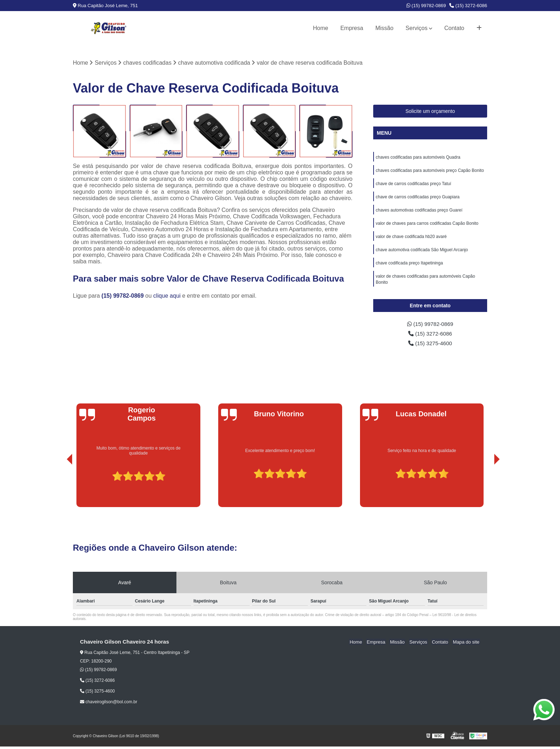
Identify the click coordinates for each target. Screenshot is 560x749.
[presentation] (60, 489)
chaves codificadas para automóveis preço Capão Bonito (430, 171)
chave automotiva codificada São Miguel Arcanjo (422, 253)
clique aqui (167, 296)
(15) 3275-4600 (430, 345)
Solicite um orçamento (430, 111)
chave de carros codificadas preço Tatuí (413, 185)
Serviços (417, 28)
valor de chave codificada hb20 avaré (411, 239)
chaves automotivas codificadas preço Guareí (419, 212)
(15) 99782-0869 (426, 6)
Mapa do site (466, 644)
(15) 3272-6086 (468, 6)
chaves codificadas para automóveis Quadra (418, 158)
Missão (384, 28)
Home (321, 28)
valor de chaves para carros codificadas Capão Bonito (427, 225)
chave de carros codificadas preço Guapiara (418, 198)
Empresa (352, 28)
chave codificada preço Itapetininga (409, 266)
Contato (454, 28)
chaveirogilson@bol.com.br (109, 704)
